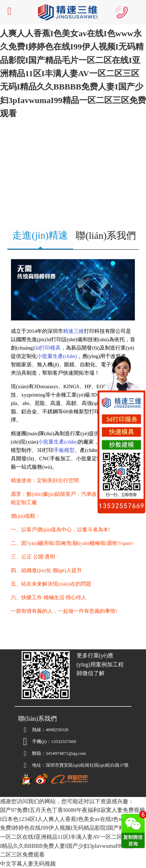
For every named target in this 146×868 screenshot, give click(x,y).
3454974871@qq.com (52, 753)
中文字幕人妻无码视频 (28, 864)
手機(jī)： (35, 742)
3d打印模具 (48, 348)
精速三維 (74, 331)
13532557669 (64, 741)
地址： (32, 765)
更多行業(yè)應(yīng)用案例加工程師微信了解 (100, 664)
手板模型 (64, 450)
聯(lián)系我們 (106, 236)
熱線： (32, 730)
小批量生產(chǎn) (57, 356)
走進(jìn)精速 (40, 235)
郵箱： (32, 753)
